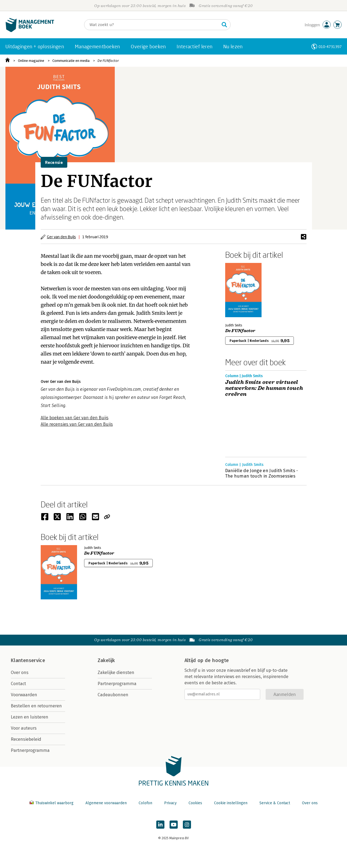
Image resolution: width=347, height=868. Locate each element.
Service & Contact (275, 803)
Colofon (145, 803)
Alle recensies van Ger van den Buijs (77, 424)
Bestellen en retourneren (36, 706)
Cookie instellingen (231, 803)
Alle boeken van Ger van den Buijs (75, 418)
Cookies (195, 803)
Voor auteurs (24, 728)
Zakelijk (106, 660)
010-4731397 (330, 47)
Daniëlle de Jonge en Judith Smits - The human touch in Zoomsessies (262, 473)
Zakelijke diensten (116, 673)
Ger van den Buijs (61, 237)
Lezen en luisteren (30, 717)
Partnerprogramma (30, 750)
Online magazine (31, 61)
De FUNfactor (108, 61)
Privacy (170, 803)
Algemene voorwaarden (106, 803)
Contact (18, 684)
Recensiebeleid (26, 739)
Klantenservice (28, 660)
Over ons (20, 673)
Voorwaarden (24, 695)
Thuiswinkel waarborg (52, 803)
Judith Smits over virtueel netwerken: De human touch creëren (264, 388)
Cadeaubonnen (113, 695)
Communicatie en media (71, 61)
